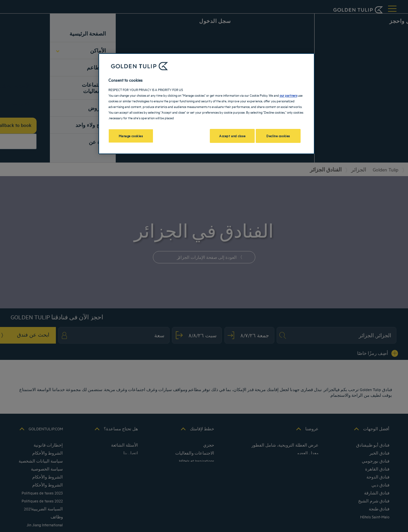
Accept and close (232, 136)
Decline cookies (278, 136)
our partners (288, 95)
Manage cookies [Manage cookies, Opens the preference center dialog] (131, 136)
